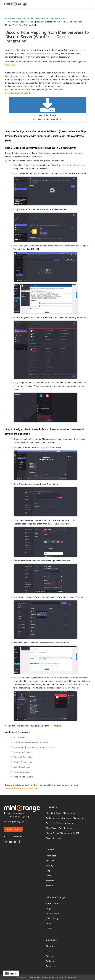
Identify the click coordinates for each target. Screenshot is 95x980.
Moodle (50, 886)
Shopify (49, 866)
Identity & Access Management (61, 813)
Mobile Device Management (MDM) (63, 833)
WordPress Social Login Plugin (19, 18)
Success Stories (53, 903)
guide (80, 165)
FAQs (48, 923)
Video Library (52, 918)
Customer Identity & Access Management (66, 818)
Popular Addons (58, 18)
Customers (51, 961)
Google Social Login (23, 762)
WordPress (51, 856)
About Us (50, 946)
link (60, 726)
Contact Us (51, 966)
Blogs (49, 908)
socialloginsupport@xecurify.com (20, 93)
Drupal (49, 871)
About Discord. (20, 737)
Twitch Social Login (22, 772)
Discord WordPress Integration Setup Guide (33, 747)
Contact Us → (13, 829)
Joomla (49, 876)
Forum (49, 928)
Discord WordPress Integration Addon (31, 742)
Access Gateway (54, 838)
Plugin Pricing (42, 18)
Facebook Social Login (24, 757)
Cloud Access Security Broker (60, 828)
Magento (50, 881)
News (49, 951)
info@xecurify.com (16, 822)
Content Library (53, 913)
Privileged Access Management (61, 823)
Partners (50, 956)
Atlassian (50, 861)
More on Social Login (23, 777)
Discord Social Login (23, 752)
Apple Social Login (22, 767)
